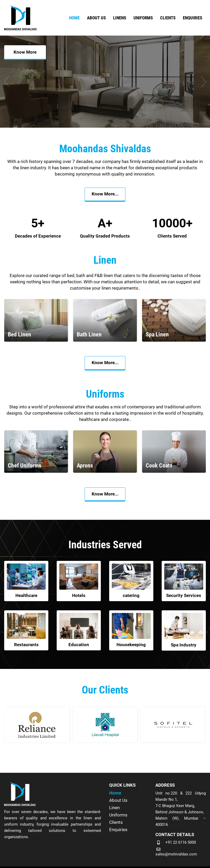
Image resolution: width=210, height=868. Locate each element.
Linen (114, 807)
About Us (118, 800)
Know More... (105, 195)
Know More (25, 100)
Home (115, 793)
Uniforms (118, 815)
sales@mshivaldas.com (176, 854)
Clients (116, 822)
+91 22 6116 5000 (181, 842)
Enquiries (118, 829)
